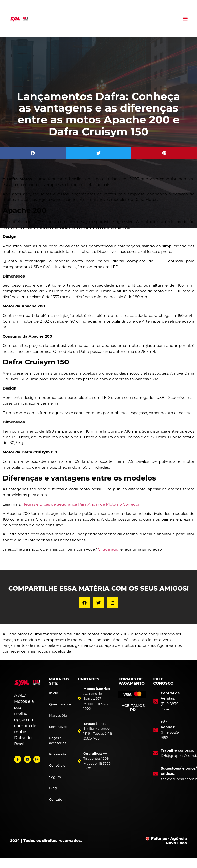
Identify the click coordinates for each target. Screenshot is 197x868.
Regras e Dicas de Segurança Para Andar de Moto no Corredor (81, 504)
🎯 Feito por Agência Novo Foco (166, 841)
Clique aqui (109, 549)
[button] (185, 19)
